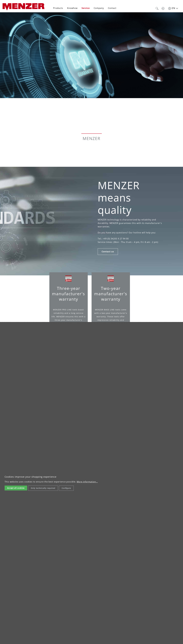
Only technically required (43, 488)
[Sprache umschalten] (173, 8)
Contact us (108, 252)
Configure (66, 488)
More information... (87, 482)
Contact (112, 8)
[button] (157, 8)
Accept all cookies (16, 488)
